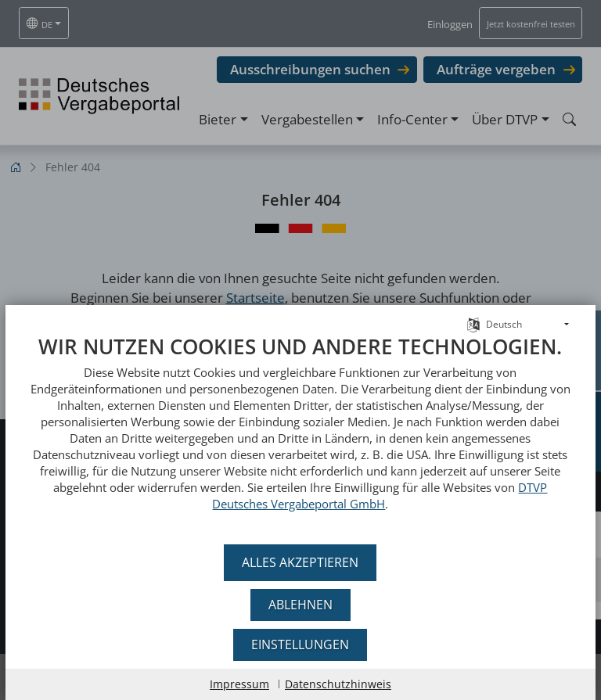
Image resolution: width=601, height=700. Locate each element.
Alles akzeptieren (301, 562)
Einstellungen (301, 644)
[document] (300, 434)
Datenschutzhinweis (338, 684)
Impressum (239, 684)
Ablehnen (300, 605)
